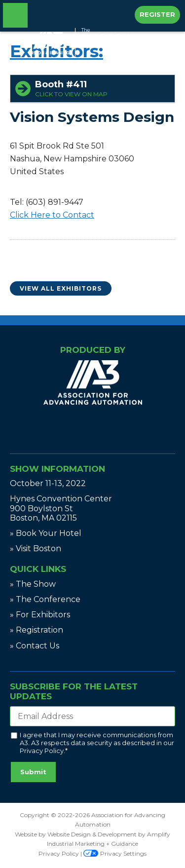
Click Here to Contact (52, 215)
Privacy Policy (42, 751)
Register (157, 14)
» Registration (37, 630)
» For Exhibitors (40, 615)
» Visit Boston (36, 548)
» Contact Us (35, 646)
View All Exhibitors (61, 288)
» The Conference (45, 599)
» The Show (33, 584)
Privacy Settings (115, 853)
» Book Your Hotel (46, 533)
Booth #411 (102, 88)
